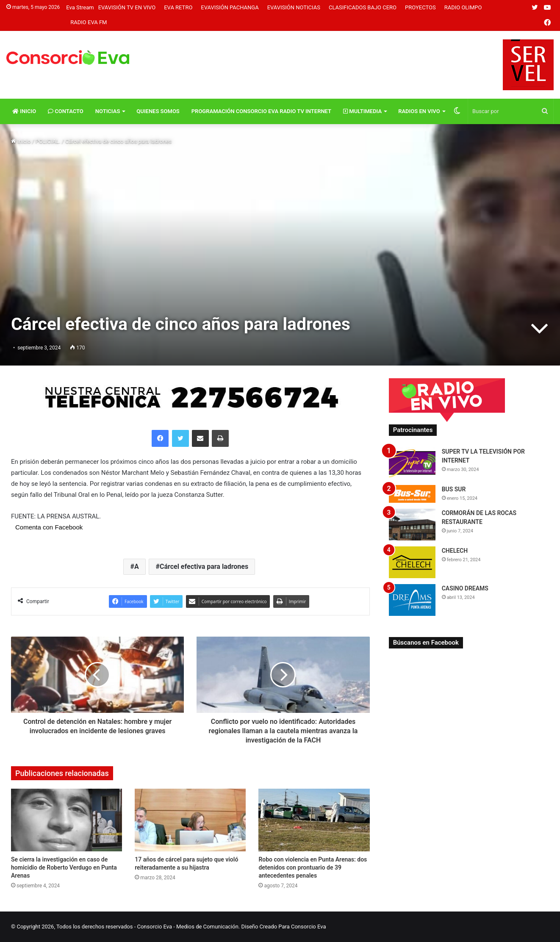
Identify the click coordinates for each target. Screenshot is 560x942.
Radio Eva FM (89, 22)
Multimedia (362, 111)
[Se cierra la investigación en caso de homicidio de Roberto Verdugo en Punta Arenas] (67, 820)
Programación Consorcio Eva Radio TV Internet (261, 111)
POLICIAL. (48, 141)
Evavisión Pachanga (230, 7)
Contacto (66, 111)
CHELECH (455, 551)
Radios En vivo (419, 111)
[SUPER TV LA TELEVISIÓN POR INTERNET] (412, 463)
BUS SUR (454, 489)
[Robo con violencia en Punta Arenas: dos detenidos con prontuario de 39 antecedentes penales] (314, 820)
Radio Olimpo (463, 7)
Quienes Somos (158, 111)
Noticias (108, 111)
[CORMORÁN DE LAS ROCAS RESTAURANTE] (412, 525)
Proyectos (420, 7)
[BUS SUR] (412, 494)
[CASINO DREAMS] (412, 600)
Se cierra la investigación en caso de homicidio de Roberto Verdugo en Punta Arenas (64, 867)
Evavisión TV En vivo (127, 7)
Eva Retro (178, 7)
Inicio (24, 111)
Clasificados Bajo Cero (363, 7)
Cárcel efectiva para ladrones (204, 567)
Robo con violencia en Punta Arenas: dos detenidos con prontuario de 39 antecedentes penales (313, 867)
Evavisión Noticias (294, 7)
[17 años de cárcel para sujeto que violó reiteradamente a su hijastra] (190, 820)
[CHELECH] (412, 562)
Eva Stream (80, 7)
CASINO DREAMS (465, 588)
